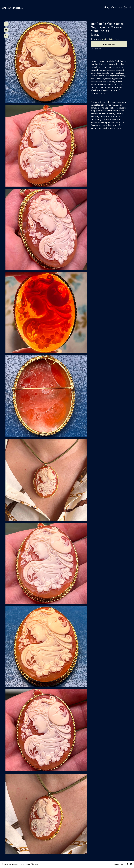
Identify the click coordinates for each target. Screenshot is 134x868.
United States (108, 39)
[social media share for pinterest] (6, 36)
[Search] (130, 8)
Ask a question (96, 49)
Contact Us (118, 864)
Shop (107, 7)
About (114, 7)
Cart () (123, 7)
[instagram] (131, 864)
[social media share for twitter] (6, 30)
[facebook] (128, 864)
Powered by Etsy (31, 864)
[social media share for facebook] (6, 24)
